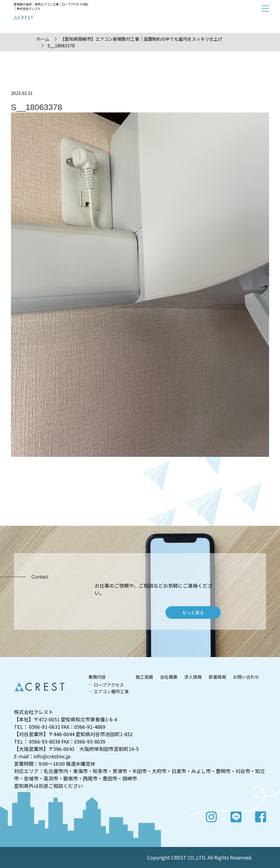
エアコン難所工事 (111, 691)
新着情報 (217, 677)
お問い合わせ (246, 677)
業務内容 (97, 677)
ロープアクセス (109, 685)
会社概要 (169, 677)
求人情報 (193, 677)
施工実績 (144, 677)
